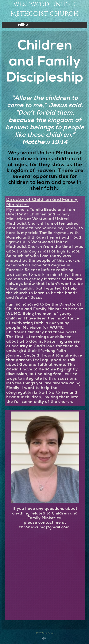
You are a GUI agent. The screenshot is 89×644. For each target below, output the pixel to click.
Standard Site (45, 633)
